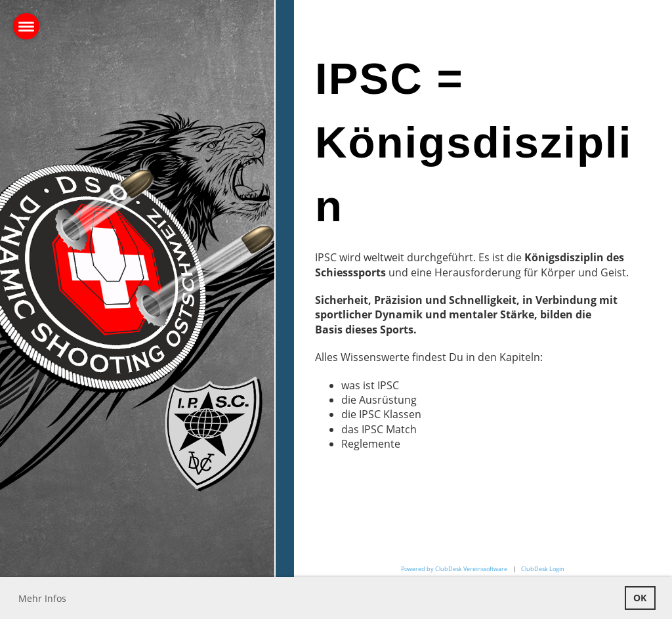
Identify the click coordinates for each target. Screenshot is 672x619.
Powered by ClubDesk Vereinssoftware (454, 569)
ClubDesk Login (543, 569)
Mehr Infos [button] (42, 598)
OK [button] (640, 598)
